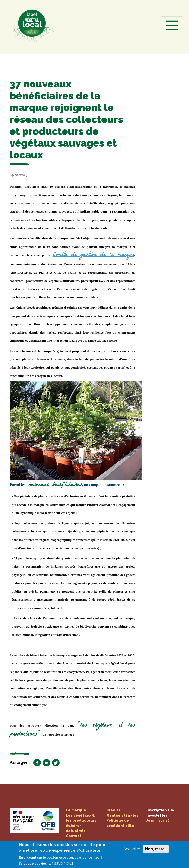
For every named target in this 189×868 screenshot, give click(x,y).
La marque (76, 810)
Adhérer (74, 826)
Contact (74, 836)
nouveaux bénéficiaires (54, 485)
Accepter (132, 851)
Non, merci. (156, 851)
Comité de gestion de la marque (94, 255)
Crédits (113, 810)
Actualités (76, 831)
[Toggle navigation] (172, 25)
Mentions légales (122, 815)
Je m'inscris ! (158, 820)
